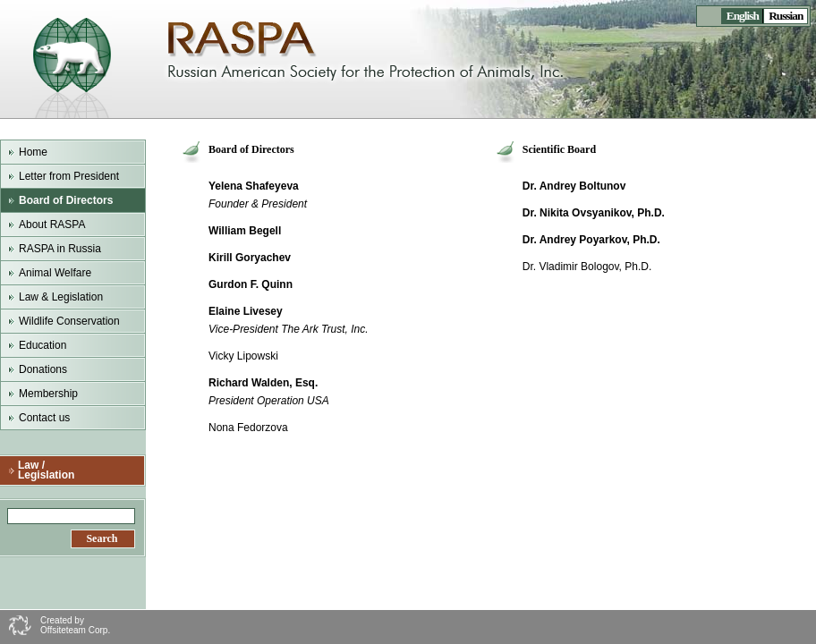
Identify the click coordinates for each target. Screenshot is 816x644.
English (742, 16)
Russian (786, 16)
